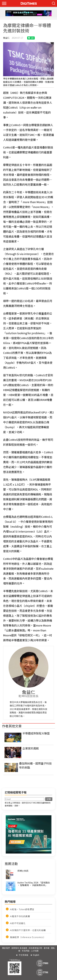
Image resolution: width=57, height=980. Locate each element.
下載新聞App (15, 960)
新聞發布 (15, 948)
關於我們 (6, 948)
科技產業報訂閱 (35, 948)
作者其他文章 (12, 726)
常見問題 (26, 951)
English (36, 955)
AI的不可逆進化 (18, 923)
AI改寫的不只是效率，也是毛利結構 (28, 930)
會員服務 (23, 948)
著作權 (47, 948)
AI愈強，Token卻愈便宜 (22, 909)
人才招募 (35, 951)
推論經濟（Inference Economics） (28, 937)
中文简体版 (24, 955)
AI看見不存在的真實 (20, 916)
